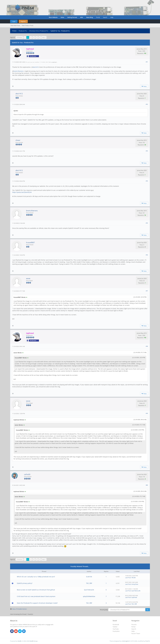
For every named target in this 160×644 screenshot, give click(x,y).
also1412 (36, 67)
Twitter (115, 627)
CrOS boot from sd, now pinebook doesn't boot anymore (36, 596)
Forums (134, 624)
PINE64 (14, 31)
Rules (62, 17)
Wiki (82, 17)
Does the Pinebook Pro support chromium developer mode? (37, 603)
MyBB (19, 641)
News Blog (90, 17)
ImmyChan (135, 584)
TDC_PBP (89, 583)
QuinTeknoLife (89, 590)
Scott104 (89, 577)
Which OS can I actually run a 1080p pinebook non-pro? (36, 577)
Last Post (128, 578)
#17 (147, 291)
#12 (147, 104)
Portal (98, 17)
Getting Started (72, 17)
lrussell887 (30, 242)
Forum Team (136, 633)
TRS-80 (133, 578)
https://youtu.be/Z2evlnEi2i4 (22, 192)
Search (105, 17)
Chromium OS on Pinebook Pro (39, 31)
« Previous (19, 37)
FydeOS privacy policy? (25, 583)
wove (28, 278)
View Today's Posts (27, 25)
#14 (147, 181)
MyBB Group (34, 641)
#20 (147, 485)
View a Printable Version (19, 609)
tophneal (54, 62)
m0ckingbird (126, 641)
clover (18, 140)
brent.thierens (19, 71)
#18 (147, 346)
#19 (147, 413)
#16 (147, 255)
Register (23, 21)
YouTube (116, 629)
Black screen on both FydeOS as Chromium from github (36, 590)
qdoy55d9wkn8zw (89, 596)
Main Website (53, 17)
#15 (147, 223)
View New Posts (15, 25)
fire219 (147, 641)
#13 (147, 151)
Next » (44, 37)
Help (112, 17)
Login (14, 21)
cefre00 (27, 474)
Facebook (116, 624)
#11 (147, 62)
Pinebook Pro (23, 31)
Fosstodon (116, 631)
